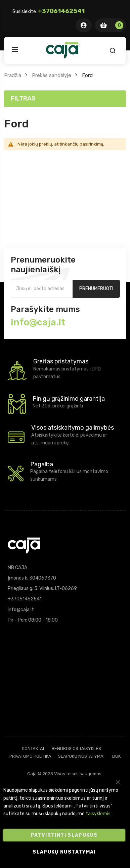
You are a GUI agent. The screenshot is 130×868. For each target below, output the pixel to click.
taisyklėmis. (99, 814)
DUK (116, 756)
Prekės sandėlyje (52, 75)
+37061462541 (61, 11)
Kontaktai (33, 748)
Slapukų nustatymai (81, 756)
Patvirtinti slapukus (64, 835)
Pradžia (13, 75)
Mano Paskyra (84, 25)
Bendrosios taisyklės (76, 748)
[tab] (65, 99)
